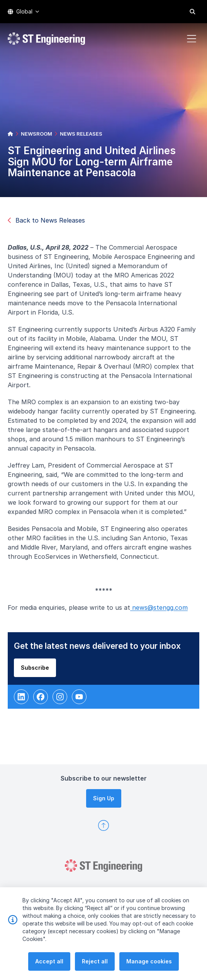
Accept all (49, 962)
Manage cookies (149, 962)
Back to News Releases (46, 220)
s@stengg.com (168, 609)
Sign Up (104, 798)
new (139, 609)
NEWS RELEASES (81, 134)
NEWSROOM (36, 134)
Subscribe (36, 669)
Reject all (95, 962)
